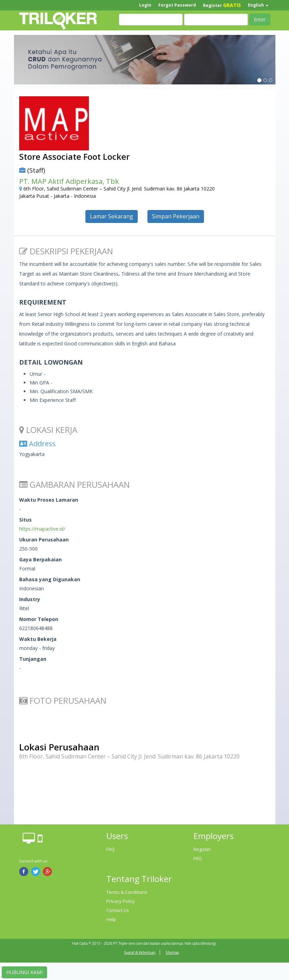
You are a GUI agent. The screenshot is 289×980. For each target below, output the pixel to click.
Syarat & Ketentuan (140, 952)
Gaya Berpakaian (40, 559)
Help (111, 919)
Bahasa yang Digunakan (50, 579)
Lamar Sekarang (112, 216)
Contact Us (118, 910)
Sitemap (172, 952)
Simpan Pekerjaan (176, 216)
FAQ (111, 849)
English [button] (258, 5)
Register (222, 5)
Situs (25, 520)
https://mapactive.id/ (42, 529)
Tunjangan (33, 659)
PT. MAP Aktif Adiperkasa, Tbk (69, 181)
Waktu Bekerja (38, 639)
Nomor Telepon (39, 619)
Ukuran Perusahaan (44, 540)
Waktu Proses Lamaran (49, 500)
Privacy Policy (121, 901)
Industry (30, 599)
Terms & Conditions (127, 892)
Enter (260, 19)
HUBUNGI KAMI (24, 972)
